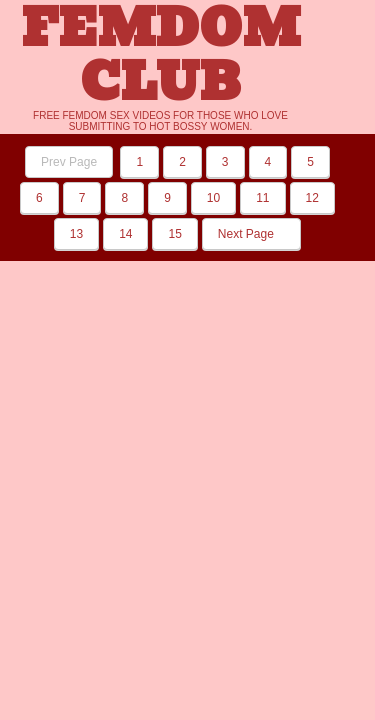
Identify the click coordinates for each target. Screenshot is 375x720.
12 (312, 198)
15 (174, 234)
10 (213, 198)
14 (125, 234)
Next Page (251, 234)
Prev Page (69, 162)
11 (262, 198)
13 (76, 234)
